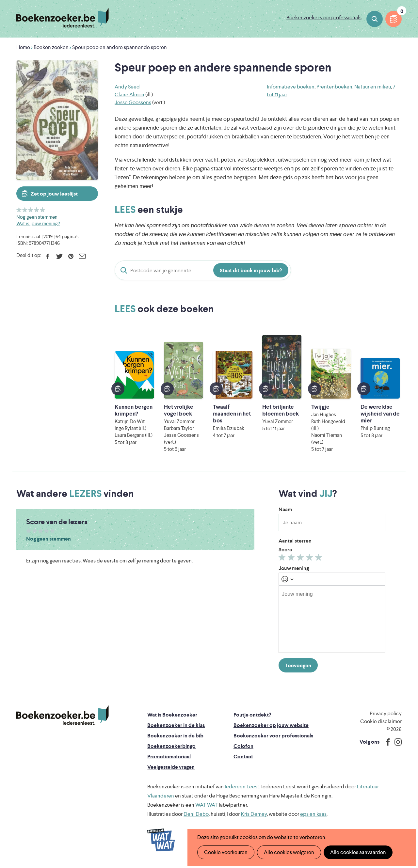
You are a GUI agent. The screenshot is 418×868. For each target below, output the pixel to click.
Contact (243, 757)
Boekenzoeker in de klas (176, 725)
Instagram (396, 742)
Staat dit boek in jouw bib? (251, 270)
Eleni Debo (196, 814)
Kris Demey (254, 814)
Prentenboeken (334, 87)
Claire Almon (129, 95)
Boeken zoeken (375, 19)
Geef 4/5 (37, 210)
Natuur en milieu (373, 87)
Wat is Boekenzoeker (172, 715)
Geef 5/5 (43, 210)
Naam (285, 509)
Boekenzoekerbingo (171, 746)
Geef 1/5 (19, 210)
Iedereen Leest (242, 787)
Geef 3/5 (31, 210)
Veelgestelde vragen (171, 767)
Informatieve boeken (291, 87)
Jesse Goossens (133, 102)
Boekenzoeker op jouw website (271, 725)
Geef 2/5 (25, 210)
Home (23, 47)
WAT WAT (207, 805)
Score (285, 550)
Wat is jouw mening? (38, 223)
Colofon (243, 746)
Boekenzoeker (63, 18)
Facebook (48, 256)
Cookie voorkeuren (226, 852)
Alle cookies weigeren (289, 852)
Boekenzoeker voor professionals (324, 17)
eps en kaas (313, 814)
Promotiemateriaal (169, 757)
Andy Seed (127, 87)
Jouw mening (294, 568)
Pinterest (71, 256)
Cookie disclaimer (381, 721)
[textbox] (332, 616)
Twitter (59, 256)
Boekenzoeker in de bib (175, 736)
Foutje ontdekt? (252, 715)
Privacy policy (386, 713)
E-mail (82, 256)
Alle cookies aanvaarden (358, 852)
